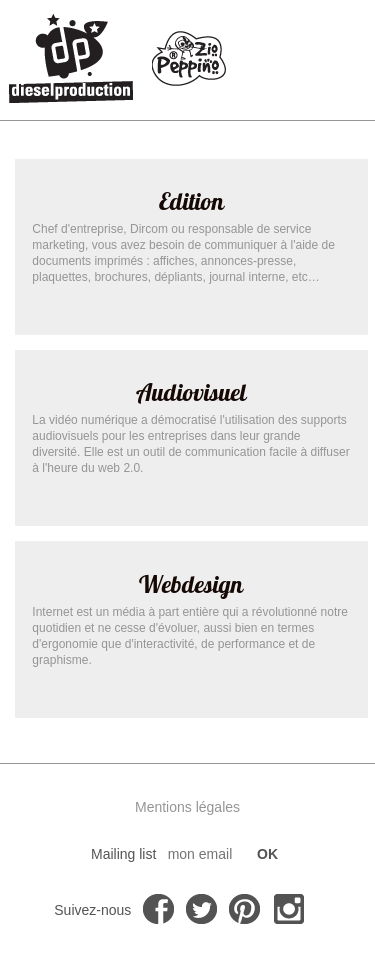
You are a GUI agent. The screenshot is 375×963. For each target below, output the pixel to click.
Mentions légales (187, 807)
